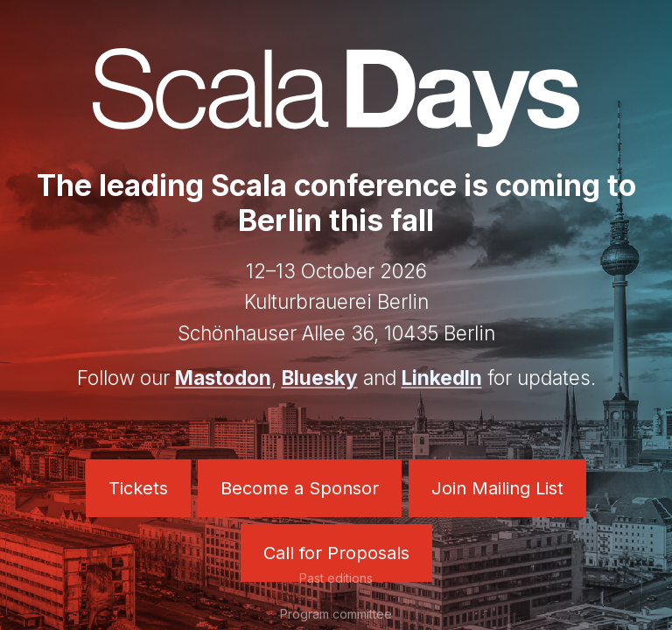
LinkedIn (442, 378)
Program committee (336, 614)
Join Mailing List (497, 488)
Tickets (138, 488)
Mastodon (223, 378)
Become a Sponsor (300, 488)
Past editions (336, 578)
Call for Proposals (336, 553)
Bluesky (320, 378)
